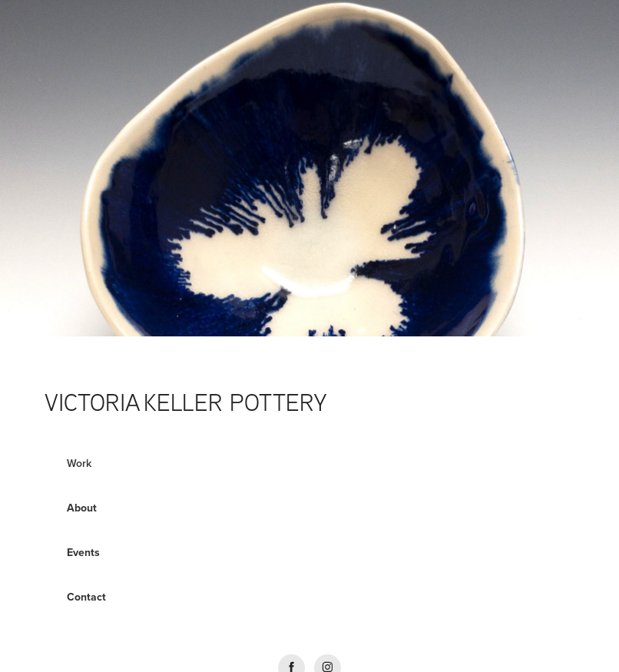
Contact (86, 597)
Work (79, 463)
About (82, 508)
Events (83, 552)
